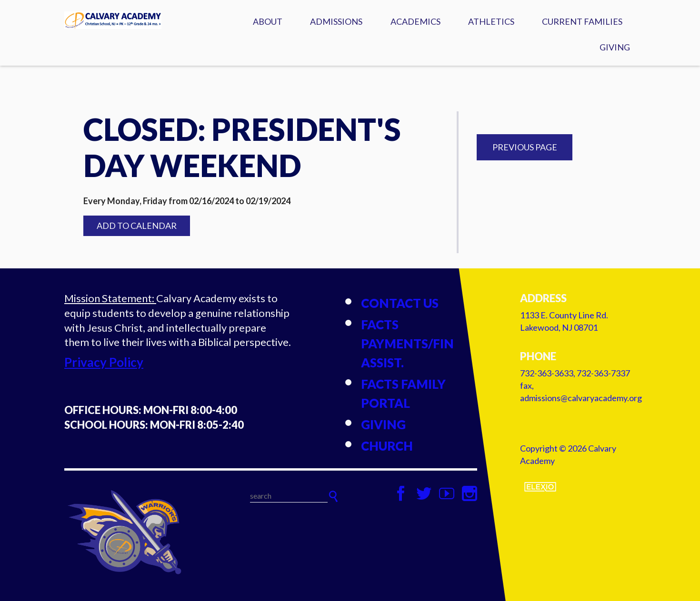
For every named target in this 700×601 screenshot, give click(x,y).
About (268, 21)
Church (387, 446)
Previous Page (525, 147)
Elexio (540, 487)
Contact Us (400, 303)
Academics (415, 21)
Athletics (491, 21)
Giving (615, 47)
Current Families (582, 21)
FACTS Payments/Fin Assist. (407, 344)
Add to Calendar (137, 226)
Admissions (336, 21)
